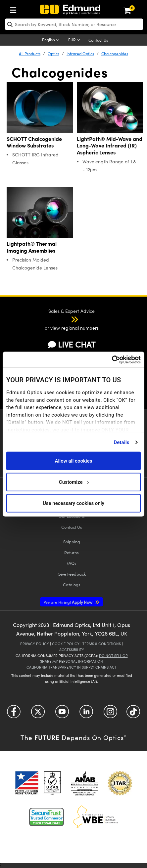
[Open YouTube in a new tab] (62, 714)
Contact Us (98, 40)
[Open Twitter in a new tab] (38, 714)
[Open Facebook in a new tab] (14, 714)
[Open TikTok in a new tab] (133, 714)
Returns (72, 552)
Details (121, 442)
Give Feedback (72, 574)
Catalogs (72, 584)
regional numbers (80, 328)
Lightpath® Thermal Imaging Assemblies (32, 247)
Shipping (72, 541)
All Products (30, 54)
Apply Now (69, 602)
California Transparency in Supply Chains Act (72, 667)
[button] (66, 319)
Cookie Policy (66, 644)
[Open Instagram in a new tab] (110, 714)
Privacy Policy (35, 644)
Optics (53, 54)
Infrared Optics (80, 54)
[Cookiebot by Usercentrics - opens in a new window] (112, 359)
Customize (74, 482)
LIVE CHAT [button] (72, 344)
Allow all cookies (73, 461)
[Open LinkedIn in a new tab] (86, 714)
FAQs (72, 563)
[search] (74, 24)
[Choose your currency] (75, 40)
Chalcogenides (115, 54)
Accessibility (72, 650)
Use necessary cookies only (73, 503)
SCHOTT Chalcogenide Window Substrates (34, 142)
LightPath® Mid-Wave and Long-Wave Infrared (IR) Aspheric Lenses (110, 145)
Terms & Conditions (102, 644)
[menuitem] (15, 9)
